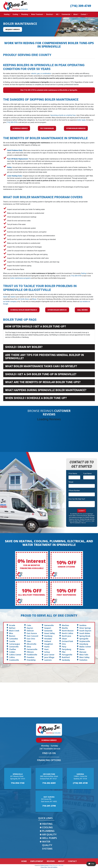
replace (13, 297)
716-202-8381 (49, 783)
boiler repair (81, 120)
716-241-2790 (49, 806)
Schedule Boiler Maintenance (24, 310)
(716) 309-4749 (81, 6)
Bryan (34, 299)
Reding (84, 273)
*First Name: (73, 474)
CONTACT (72, 861)
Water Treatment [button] (37, 14)
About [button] (76, 14)
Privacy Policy (90, 523)
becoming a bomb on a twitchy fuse (63, 115)
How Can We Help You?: (77, 499)
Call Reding (82, 310)
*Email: (71, 482)
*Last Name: (88, 474)
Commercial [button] (66, 14)
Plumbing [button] (25, 14)
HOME (24, 861)
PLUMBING (48, 831)
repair (5, 297)
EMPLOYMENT (37, 861)
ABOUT (61, 861)
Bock (27, 299)
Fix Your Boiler (47, 128)
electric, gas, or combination (41, 73)
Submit (82, 511)
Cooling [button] (16, 14)
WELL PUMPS (49, 838)
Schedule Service (20, 128)
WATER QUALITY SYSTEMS (47, 845)
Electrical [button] (50, 14)
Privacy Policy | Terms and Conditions (49, 867)
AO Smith (21, 299)
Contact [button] (84, 14)
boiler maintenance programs (21, 278)
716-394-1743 (18, 783)
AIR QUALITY (49, 834)
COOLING (47, 827)
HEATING (47, 824)
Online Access (44, 865)
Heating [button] (7, 14)
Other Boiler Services (76, 128)
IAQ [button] (57, 14)
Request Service (13, 29)
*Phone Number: (74, 491)
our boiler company (10, 301)
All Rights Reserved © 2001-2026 (56, 865)
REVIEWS (51, 861)
